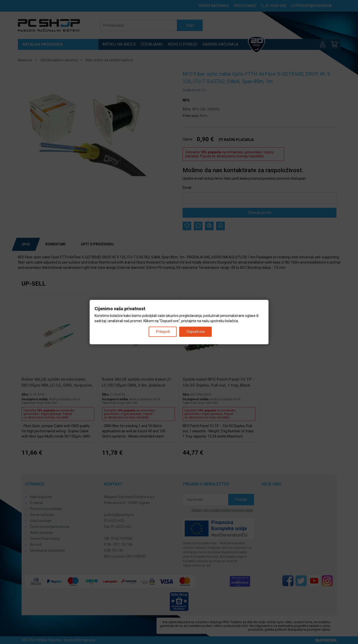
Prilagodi (163, 332)
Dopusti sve (196, 332)
